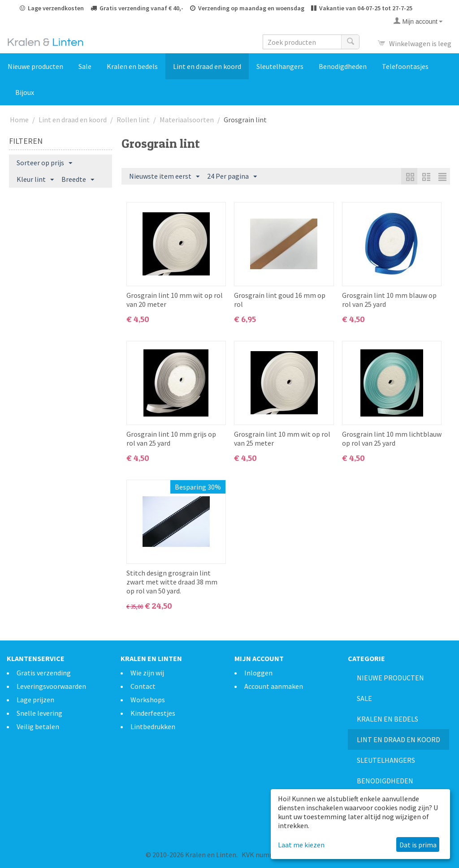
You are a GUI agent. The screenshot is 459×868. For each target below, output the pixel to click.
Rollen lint (133, 120)
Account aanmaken (274, 686)
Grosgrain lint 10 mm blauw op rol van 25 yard (389, 300)
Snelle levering (39, 713)
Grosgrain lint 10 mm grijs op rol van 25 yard (171, 438)
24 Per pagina (232, 176)
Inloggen (258, 673)
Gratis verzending (44, 673)
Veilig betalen (38, 726)
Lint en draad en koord (207, 66)
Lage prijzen (35, 700)
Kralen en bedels (132, 66)
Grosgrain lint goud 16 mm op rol (280, 300)
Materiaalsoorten (187, 120)
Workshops (148, 700)
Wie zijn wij (147, 673)
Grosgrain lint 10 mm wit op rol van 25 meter (282, 438)
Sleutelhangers (280, 66)
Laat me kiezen (301, 845)
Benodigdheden (343, 66)
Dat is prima (418, 845)
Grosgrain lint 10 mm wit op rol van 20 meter (175, 300)
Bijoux (25, 92)
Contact (143, 686)
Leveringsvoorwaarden (51, 686)
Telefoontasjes (405, 66)
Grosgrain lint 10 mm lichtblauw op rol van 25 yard (392, 438)
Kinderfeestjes (153, 713)
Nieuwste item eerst (164, 176)
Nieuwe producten (35, 66)
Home (19, 120)
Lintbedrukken (153, 726)
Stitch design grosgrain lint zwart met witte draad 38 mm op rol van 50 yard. (172, 582)
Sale (85, 66)
